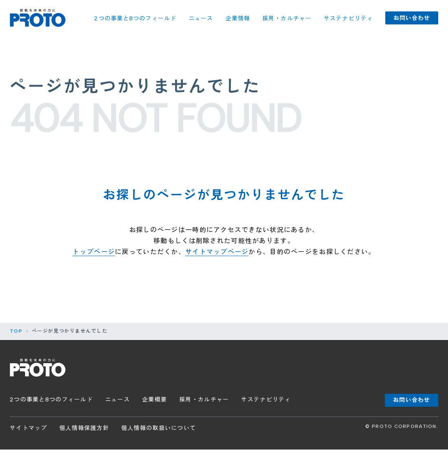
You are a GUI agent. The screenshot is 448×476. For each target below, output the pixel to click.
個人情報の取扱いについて (159, 428)
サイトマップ (29, 428)
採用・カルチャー (287, 19)
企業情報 (238, 19)
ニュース (201, 19)
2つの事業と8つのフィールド (135, 19)
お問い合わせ (412, 18)
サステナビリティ (348, 19)
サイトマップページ (217, 252)
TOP (16, 331)
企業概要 (155, 400)
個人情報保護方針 (84, 428)
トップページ (94, 252)
